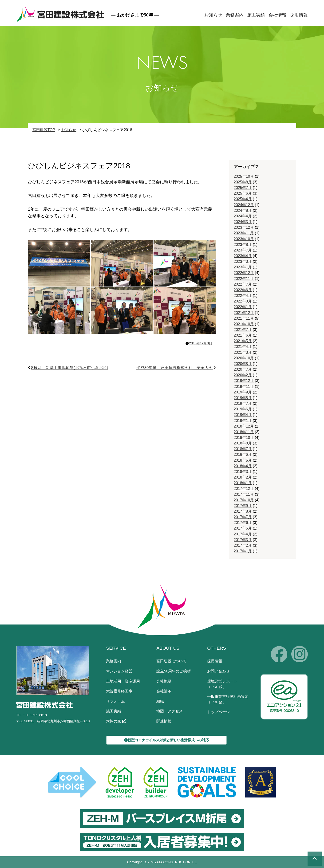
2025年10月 (244, 176)
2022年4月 (243, 296)
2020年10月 (244, 358)
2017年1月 (243, 551)
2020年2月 (243, 375)
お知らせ (213, 15)
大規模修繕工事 (119, 691)
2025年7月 (243, 188)
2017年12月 (244, 489)
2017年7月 (243, 517)
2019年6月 (243, 409)
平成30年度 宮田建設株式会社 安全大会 (175, 368)
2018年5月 (243, 460)
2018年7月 (243, 449)
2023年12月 (244, 227)
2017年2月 (243, 545)
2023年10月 (244, 239)
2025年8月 (243, 182)
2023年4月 (243, 256)
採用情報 (299, 15)
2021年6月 (243, 335)
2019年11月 (244, 387)
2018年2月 (243, 477)
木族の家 (116, 721)
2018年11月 (244, 432)
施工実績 (256, 15)
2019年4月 (243, 415)
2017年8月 (243, 511)
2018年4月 (243, 466)
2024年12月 (244, 205)
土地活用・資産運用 (123, 681)
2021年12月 (244, 313)
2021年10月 (244, 324)
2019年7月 (243, 403)
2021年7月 (243, 330)
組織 (160, 701)
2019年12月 (244, 381)
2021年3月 (243, 352)
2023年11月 (244, 233)
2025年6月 (243, 193)
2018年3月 (243, 472)
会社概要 (164, 681)
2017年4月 (243, 534)
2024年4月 (243, 216)
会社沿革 (164, 691)
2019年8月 (243, 398)
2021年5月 (243, 341)
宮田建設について (171, 661)
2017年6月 (243, 523)
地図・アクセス (170, 711)
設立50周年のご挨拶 (174, 671)
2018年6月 (243, 454)
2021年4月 (243, 347)
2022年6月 (243, 290)
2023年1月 (243, 267)
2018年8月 (243, 443)
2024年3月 (243, 222)
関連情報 (164, 721)
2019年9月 (243, 392)
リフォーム (115, 701)
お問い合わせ (218, 671)
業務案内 (235, 15)
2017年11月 (244, 494)
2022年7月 (243, 284)
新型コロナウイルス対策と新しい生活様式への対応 (166, 740)
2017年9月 (243, 506)
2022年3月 (243, 301)
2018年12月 (244, 426)
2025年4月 (243, 199)
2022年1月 (243, 307)
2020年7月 (243, 369)
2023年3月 (243, 261)
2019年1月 (243, 421)
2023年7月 (243, 250)
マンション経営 (119, 671)
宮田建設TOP (44, 130)
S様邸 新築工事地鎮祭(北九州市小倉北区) (70, 368)
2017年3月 (243, 540)
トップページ (218, 712)
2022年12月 (244, 273)
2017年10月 (244, 500)
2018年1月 (243, 483)
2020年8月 (243, 364)
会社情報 (277, 15)
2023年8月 (243, 245)
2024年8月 (243, 210)
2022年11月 (244, 279)
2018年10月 (244, 438)
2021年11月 (244, 318)
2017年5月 (243, 528)
